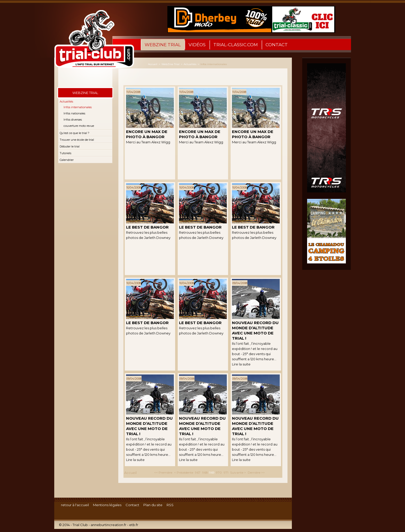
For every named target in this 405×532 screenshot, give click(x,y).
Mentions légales (107, 505)
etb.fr (134, 525)
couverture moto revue (79, 126)
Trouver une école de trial (77, 140)
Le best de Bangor (147, 227)
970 (219, 472)
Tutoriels (65, 153)
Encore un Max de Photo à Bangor (147, 134)
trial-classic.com (236, 45)
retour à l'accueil (75, 505)
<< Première (163, 472)
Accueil (153, 64)
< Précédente (184, 472)
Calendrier (67, 160)
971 (226, 472)
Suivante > (238, 472)
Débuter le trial (70, 146)
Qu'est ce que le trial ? (75, 133)
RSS (170, 505)
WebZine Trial (163, 45)
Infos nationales (74, 113)
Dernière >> (256, 472)
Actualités (66, 101)
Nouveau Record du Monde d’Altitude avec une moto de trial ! (255, 330)
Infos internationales (78, 107)
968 (205, 472)
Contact (277, 45)
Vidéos (197, 45)
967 (198, 472)
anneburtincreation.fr (108, 525)
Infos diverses (73, 120)
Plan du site (153, 505)
